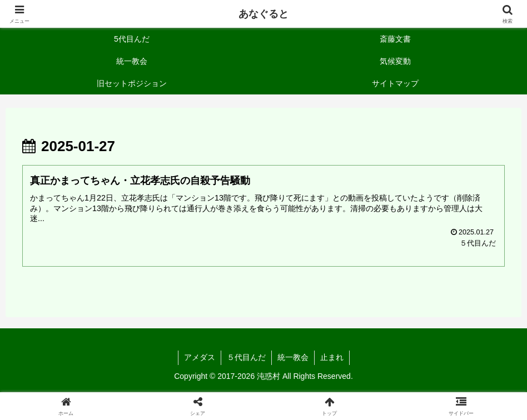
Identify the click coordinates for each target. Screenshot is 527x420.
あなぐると (263, 14)
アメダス (200, 357)
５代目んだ (246, 357)
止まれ (332, 357)
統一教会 (293, 357)
